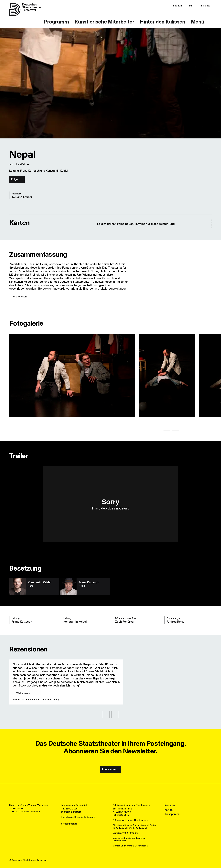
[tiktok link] (119, 794)
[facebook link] (102, 794)
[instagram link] (111, 794)
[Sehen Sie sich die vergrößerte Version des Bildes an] (72, 375)
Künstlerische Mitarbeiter (105, 22)
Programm (56, 22)
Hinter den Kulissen (163, 22)
